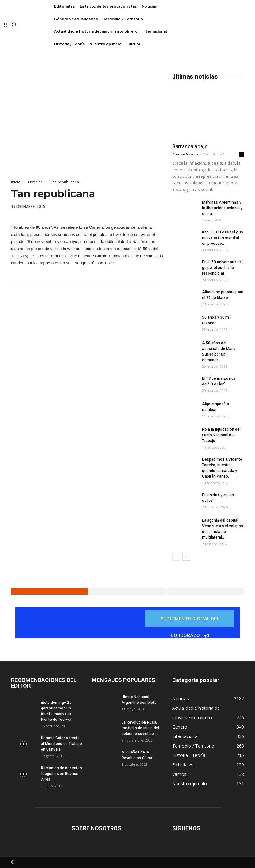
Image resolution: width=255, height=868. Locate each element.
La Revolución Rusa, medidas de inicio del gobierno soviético (140, 728)
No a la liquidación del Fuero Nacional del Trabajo (221, 435)
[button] (14, 25)
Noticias (35, 182)
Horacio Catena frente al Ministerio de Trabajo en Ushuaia (61, 744)
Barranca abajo (190, 146)
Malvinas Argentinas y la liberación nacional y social (222, 208)
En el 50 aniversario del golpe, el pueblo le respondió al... (222, 268)
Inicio (16, 182)
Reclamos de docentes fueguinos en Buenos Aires (61, 774)
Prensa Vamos (185, 154)
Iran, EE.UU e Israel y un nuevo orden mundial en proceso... (223, 238)
